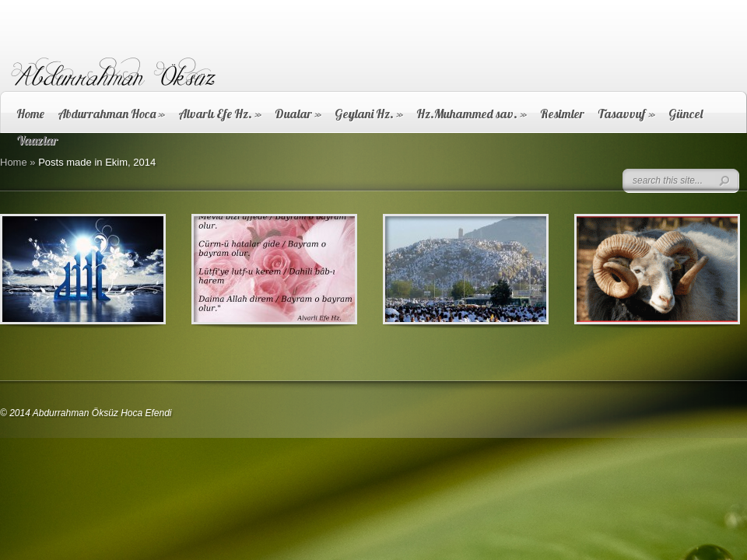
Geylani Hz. (369, 114)
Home (30, 114)
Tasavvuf (626, 114)
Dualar (298, 114)
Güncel (686, 114)
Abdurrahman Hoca (111, 114)
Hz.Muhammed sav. (472, 114)
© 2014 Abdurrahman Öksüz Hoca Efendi (86, 413)
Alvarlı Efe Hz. (220, 114)
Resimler (562, 114)
